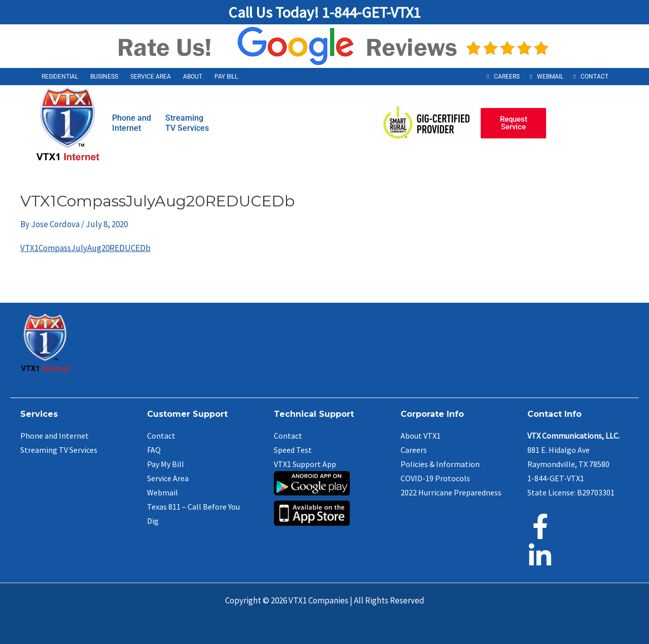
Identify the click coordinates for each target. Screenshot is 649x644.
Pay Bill (226, 77)
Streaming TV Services (59, 450)
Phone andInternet (132, 123)
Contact (594, 77)
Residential (60, 77)
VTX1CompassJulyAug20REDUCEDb (85, 248)
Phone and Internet (55, 436)
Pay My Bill (166, 464)
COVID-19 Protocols (435, 478)
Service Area (151, 77)
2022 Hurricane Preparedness (451, 492)
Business (104, 77)
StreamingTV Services (187, 123)
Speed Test (293, 450)
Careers (507, 77)
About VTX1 (421, 436)
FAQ (154, 450)
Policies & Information (440, 464)
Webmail (550, 77)
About (193, 77)
